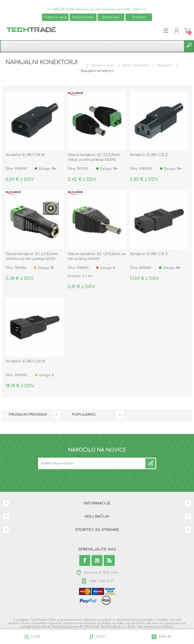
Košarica (187, 31)
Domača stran (103, 65)
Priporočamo (83, 17)
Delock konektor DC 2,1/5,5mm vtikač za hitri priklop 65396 (94, 157)
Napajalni (165, 65)
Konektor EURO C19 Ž (149, 254)
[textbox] (92, 46)
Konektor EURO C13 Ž (149, 155)
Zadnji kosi (111, 17)
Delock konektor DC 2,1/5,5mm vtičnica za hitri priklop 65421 (32, 256)
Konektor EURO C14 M (25, 155)
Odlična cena (55, 17)
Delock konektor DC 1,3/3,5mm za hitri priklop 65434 (97, 256)
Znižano (139, 17)
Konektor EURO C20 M (25, 361)
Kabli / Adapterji (136, 65)
